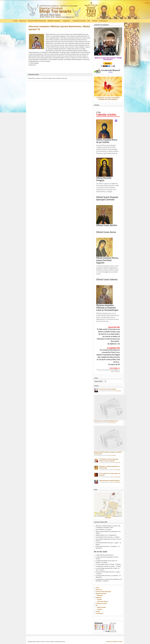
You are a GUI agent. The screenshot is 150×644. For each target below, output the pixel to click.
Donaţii (95, 21)
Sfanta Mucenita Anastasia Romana (109, 481)
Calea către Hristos (103, 602)
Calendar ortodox (106, 115)
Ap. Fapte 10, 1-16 (114, 344)
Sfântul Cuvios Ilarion (106, 232)
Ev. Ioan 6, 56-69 (114, 364)
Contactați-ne (103, 21)
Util (89, 21)
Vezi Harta (108, 518)
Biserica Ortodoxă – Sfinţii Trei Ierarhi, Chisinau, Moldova (62, 10)
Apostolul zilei (114, 327)
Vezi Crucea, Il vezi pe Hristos (108, 389)
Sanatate (100, 609)
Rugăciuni (67, 21)
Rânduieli (100, 596)
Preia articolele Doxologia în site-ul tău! (108, 371)
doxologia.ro (115, 368)
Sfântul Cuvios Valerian (107, 279)
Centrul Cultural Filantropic (37, 21)
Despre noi (23, 21)
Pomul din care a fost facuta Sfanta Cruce (106, 421)
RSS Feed (136, 21)
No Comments (117, 391)
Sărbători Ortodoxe (54, 21)
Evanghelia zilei (113, 348)
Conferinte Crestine (79, 21)
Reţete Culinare (101, 607)
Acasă (15, 21)
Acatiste (99, 600)
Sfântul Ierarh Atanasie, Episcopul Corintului (107, 198)
